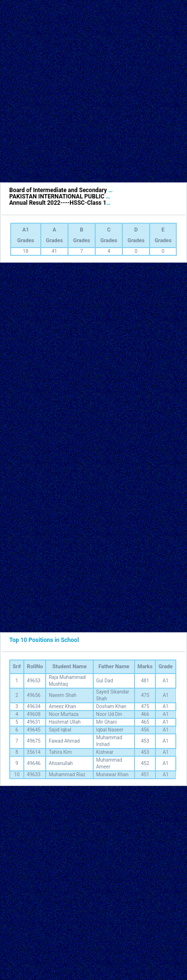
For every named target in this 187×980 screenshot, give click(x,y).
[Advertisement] (91, 91)
